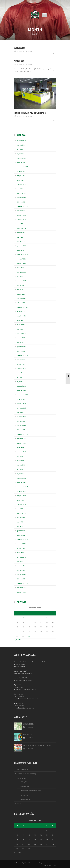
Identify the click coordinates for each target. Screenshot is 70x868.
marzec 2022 (21, 338)
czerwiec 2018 (21, 504)
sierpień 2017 (21, 548)
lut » (20, 640)
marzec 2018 (21, 518)
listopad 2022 (21, 303)
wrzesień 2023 (22, 259)
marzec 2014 (21, 570)
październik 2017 (22, 539)
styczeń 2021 (21, 382)
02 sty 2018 (20, 116)
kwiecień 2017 (21, 566)
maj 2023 (20, 276)
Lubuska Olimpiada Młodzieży (27, 774)
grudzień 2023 (22, 246)
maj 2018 (20, 509)
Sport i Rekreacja (22, 769)
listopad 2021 (21, 351)
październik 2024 (22, 206)
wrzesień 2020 (22, 399)
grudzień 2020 (22, 386)
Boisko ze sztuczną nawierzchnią (30, 791)
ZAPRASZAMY (20, 48)
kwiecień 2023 (21, 281)
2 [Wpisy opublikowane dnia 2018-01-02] (23, 618)
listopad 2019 (21, 430)
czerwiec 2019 (21, 452)
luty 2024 (20, 237)
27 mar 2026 (30, 749)
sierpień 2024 (21, 215)
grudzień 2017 (22, 531)
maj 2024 (20, 224)
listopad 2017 (21, 535)
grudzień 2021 (22, 347)
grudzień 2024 (22, 198)
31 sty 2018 (20, 51)
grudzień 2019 (22, 426)
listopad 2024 (21, 202)
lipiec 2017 (20, 553)
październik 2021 (22, 355)
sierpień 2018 (21, 496)
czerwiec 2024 (21, 219)
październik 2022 (22, 307)
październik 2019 (22, 434)
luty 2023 (20, 290)
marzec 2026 (21, 145)
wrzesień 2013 (22, 588)
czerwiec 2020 (21, 408)
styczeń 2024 (21, 241)
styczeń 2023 (21, 294)
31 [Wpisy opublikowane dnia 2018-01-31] (29, 636)
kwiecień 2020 (21, 417)
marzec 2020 (21, 421)
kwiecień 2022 (21, 333)
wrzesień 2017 (22, 544)
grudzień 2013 (22, 575)
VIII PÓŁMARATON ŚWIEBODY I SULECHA (38, 746)
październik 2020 (22, 395)
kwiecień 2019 (21, 461)
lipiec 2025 (20, 180)
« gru (16, 640)
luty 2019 (20, 469)
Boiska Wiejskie (25, 799)
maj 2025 (20, 189)
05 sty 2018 (20, 65)
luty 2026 (20, 149)
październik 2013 (22, 583)
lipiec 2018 (20, 500)
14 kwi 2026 (29, 727)
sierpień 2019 (21, 443)
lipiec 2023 (20, 268)
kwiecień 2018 (21, 513)
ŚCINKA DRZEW (29, 724)
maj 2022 (20, 329)
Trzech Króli (20, 61)
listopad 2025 (21, 163)
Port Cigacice (24, 795)
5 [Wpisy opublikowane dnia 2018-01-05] (41, 618)
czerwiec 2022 (21, 325)
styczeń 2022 (21, 342)
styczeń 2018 (21, 526)
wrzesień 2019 (22, 439)
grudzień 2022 (22, 298)
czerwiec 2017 (21, 557)
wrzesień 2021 (22, 360)
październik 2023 (22, 255)
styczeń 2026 (21, 154)
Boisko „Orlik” (24, 782)
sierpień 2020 (21, 404)
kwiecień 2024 (21, 228)
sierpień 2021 (21, 364)
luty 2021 (20, 377)
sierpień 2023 (21, 263)
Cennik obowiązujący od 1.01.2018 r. (30, 113)
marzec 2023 (21, 285)
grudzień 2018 (22, 478)
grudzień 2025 (22, 158)
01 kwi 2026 (29, 738)
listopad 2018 (21, 482)
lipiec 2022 (20, 320)
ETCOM (53, 865)
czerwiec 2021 (21, 369)
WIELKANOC (28, 735)
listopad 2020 (21, 390)
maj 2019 (20, 456)
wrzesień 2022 (22, 312)
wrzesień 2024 (22, 211)
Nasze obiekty (22, 778)
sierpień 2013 (21, 592)
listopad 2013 (21, 579)
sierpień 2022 (21, 316)
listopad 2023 (21, 250)
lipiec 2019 (20, 447)
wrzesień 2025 (22, 171)
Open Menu (44, 15)
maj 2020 (20, 412)
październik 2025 (22, 167)
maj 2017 (20, 561)
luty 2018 (20, 522)
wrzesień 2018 (22, 491)
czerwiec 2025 (21, 184)
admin (30, 51)
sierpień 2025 (21, 176)
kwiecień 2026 (21, 141)
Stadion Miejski (25, 786)
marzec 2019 (21, 465)
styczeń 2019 (21, 474)
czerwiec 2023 (21, 272)
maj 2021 (20, 373)
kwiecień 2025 (21, 193)
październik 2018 (22, 487)
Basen (19, 804)
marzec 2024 (21, 233)
